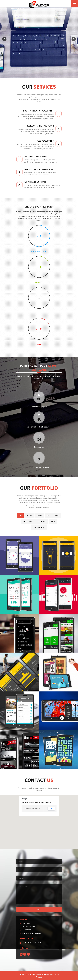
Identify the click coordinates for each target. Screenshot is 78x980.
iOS (48, 515)
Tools (53, 521)
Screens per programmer (39, 467)
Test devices (39, 447)
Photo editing (28, 521)
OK (51, 809)
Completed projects (39, 407)
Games (39, 515)
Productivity (42, 521)
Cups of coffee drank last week (39, 427)
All (20, 515)
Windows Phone (39, 527)
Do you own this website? (32, 809)
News (57, 515)
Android (29, 515)
